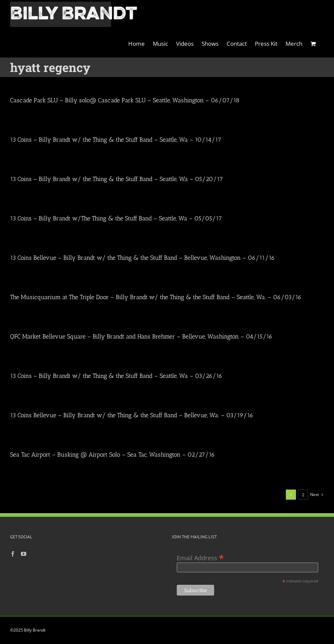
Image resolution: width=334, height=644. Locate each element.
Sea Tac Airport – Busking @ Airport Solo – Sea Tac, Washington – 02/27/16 (112, 455)
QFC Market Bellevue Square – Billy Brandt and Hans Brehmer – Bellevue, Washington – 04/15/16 (141, 336)
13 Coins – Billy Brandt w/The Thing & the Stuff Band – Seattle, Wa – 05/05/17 (116, 218)
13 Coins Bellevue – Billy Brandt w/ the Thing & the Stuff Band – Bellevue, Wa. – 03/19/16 (132, 415)
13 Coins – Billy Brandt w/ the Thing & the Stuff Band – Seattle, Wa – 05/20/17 (116, 179)
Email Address (200, 557)
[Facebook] (13, 554)
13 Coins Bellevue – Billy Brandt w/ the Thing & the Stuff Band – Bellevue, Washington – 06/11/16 (142, 258)
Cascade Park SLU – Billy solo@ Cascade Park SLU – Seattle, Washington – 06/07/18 (125, 100)
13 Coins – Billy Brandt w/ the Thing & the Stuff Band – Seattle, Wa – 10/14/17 (116, 140)
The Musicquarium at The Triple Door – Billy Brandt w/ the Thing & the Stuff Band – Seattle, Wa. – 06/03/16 (156, 297)
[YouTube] (24, 554)
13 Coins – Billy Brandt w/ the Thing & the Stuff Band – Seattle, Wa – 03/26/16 (116, 376)
